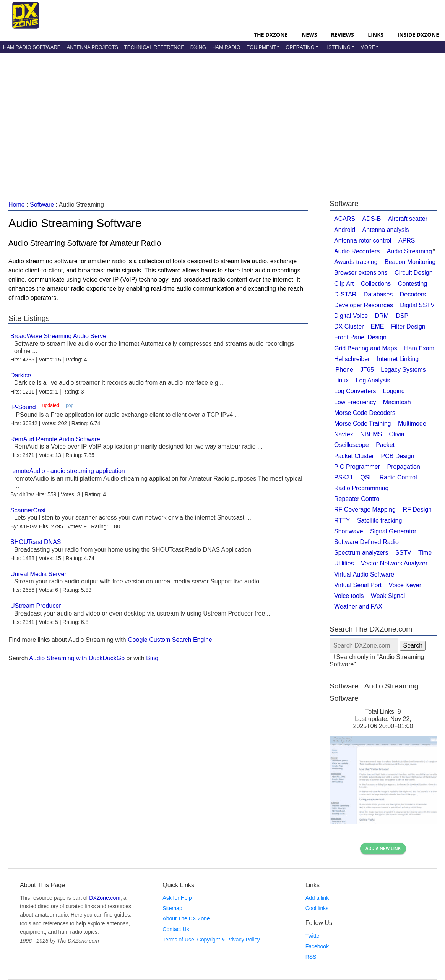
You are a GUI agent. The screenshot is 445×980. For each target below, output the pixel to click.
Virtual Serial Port (358, 585)
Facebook (317, 946)
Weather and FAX (358, 607)
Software (42, 205)
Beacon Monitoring (410, 262)
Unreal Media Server (38, 574)
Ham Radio (226, 47)
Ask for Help (177, 898)
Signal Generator (393, 531)
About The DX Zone (186, 918)
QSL (366, 477)
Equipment (261, 47)
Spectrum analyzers (361, 553)
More (368, 47)
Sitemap (172, 908)
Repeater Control (357, 499)
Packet (385, 445)
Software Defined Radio (366, 542)
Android (345, 230)
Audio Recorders (357, 251)
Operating (300, 47)
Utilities (344, 563)
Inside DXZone (418, 35)
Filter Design (408, 326)
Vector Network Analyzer (394, 563)
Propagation (403, 467)
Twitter (313, 936)
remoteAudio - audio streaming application (68, 471)
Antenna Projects (92, 47)
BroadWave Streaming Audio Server (59, 336)
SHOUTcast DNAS (36, 542)
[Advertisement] (222, 118)
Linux (341, 380)
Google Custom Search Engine (170, 640)
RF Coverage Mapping (365, 509)
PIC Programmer (357, 467)
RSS (311, 957)
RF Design (417, 509)
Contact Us (176, 929)
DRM (382, 316)
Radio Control (398, 477)
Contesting (413, 284)
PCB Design (398, 456)
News (309, 35)
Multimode (412, 424)
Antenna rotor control (363, 241)
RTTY (342, 521)
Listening (337, 47)
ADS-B (372, 219)
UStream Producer (36, 606)
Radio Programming (361, 488)
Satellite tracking (379, 521)
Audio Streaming (409, 251)
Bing (152, 658)
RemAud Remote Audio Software (55, 439)
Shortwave (349, 531)
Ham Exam (419, 348)
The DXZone (271, 35)
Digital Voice (351, 316)
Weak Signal (388, 596)
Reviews (343, 35)
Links (376, 35)
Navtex (344, 434)
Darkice (21, 375)
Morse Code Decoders (365, 413)
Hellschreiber (352, 359)
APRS (407, 241)
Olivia (397, 434)
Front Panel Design (360, 337)
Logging (394, 391)
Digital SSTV (417, 305)
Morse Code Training (363, 424)
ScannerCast (28, 510)
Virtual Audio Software (364, 574)
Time (425, 553)
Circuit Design (414, 273)
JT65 (367, 370)
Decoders (413, 294)
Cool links (317, 908)
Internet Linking (398, 359)
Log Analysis (373, 380)
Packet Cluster (354, 456)
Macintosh (397, 402)
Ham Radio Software (32, 47)
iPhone (344, 370)
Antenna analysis (386, 230)
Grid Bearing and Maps (366, 348)
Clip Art (344, 284)
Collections (376, 284)
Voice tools (349, 596)
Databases (378, 294)
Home (17, 205)
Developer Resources (364, 305)
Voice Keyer (405, 585)
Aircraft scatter (408, 219)
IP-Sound (23, 407)
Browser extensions (361, 273)
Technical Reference (154, 47)
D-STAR (345, 294)
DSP (402, 316)
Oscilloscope (352, 445)
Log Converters (355, 391)
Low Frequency (355, 402)
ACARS (345, 219)
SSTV (403, 553)
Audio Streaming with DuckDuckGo (77, 658)
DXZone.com (105, 898)
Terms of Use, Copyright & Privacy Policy (211, 940)
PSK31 (344, 477)
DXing (198, 47)
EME (378, 326)
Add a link (317, 898)
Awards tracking (356, 262)
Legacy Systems (403, 370)
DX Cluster (349, 326)
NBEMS (371, 434)
